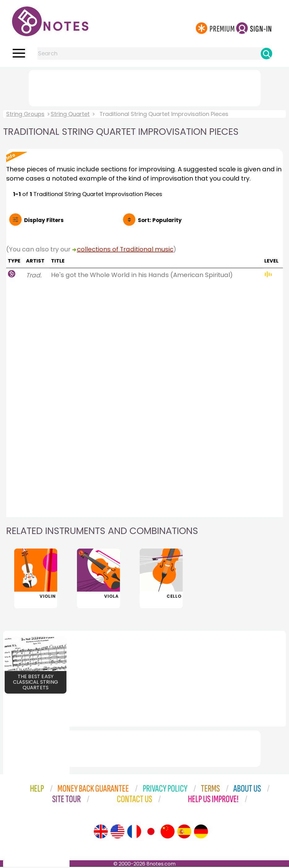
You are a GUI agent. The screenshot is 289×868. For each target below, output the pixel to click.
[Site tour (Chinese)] (168, 833)
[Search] (266, 53)
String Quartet (70, 114)
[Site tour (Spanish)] (184, 833)
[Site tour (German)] (201, 833)
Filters (44, 220)
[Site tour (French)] (134, 833)
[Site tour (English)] (101, 833)
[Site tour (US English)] (117, 833)
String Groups (25, 114)
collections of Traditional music (125, 249)
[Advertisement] (145, 87)
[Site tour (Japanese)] (151, 833)
